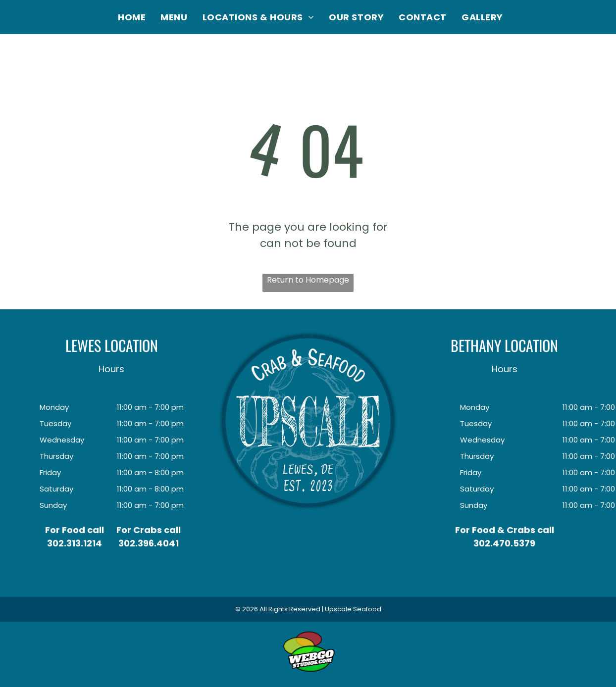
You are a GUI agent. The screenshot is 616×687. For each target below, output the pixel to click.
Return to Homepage (308, 280)
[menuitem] (132, 17)
